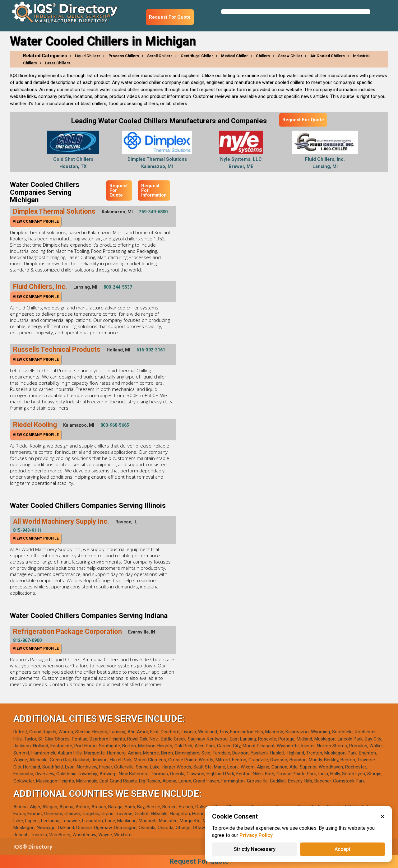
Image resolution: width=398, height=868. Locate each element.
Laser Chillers (58, 63)
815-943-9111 (27, 530)
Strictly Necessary (255, 849)
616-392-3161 (151, 350)
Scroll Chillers (160, 56)
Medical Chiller (234, 56)
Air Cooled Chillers (328, 56)
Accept (342, 849)
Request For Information (154, 190)
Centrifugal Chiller (197, 56)
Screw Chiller (290, 56)
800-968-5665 (115, 425)
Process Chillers (124, 56)
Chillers (263, 56)
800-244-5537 (118, 287)
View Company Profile (36, 221)
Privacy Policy (256, 835)
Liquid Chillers (88, 56)
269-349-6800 (153, 212)
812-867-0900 (27, 640)
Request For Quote (170, 17)
